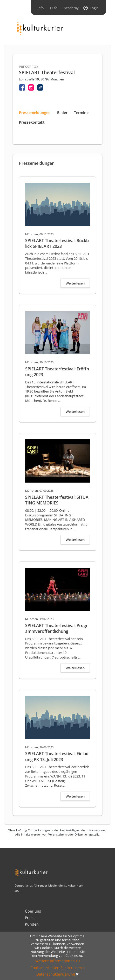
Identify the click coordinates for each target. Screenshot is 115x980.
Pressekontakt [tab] (32, 122)
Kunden (32, 924)
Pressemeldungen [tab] (35, 113)
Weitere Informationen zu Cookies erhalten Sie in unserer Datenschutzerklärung (58, 967)
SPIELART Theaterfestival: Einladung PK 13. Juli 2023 (57, 756)
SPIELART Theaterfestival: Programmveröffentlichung (56, 628)
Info (40, 8)
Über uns (33, 911)
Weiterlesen (75, 283)
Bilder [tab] (62, 113)
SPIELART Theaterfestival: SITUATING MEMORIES (57, 500)
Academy (71, 8)
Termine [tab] (81, 113)
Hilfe (54, 8)
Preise (30, 918)
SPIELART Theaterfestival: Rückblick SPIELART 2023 (57, 243)
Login (94, 8)
